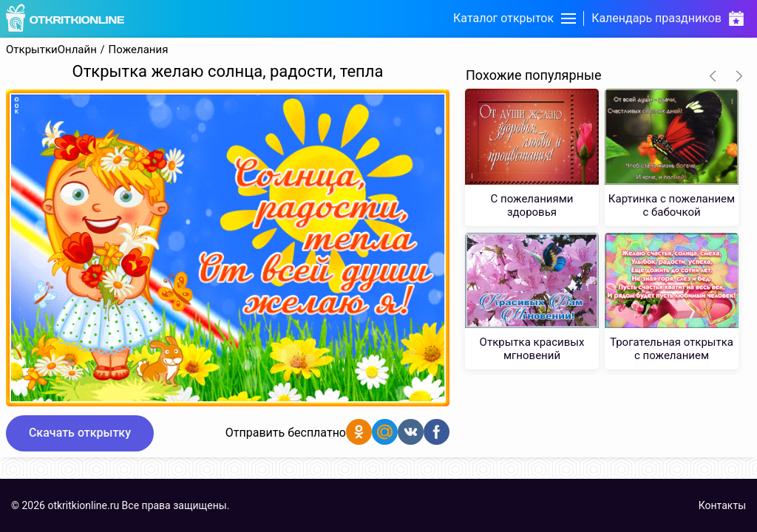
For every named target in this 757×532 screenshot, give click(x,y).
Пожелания (139, 50)
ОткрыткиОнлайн (51, 50)
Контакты (722, 505)
